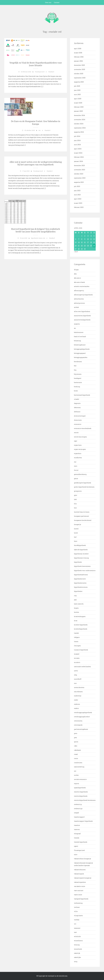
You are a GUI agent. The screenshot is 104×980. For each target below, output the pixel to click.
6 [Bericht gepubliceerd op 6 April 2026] (76, 239)
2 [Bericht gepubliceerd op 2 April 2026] (85, 236)
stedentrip (78, 804)
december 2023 (79, 165)
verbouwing (78, 903)
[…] (42, 86)
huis (76, 541)
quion (76, 742)
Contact (57, 2)
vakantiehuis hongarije (83, 859)
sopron (77, 783)
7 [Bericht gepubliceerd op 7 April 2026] (79, 239)
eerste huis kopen (80, 437)
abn (75, 274)
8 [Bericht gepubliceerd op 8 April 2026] (82, 239)
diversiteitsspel (80, 416)
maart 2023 (78, 203)
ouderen (77, 704)
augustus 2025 (79, 82)
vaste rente (78, 895)
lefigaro (77, 637)
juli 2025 (77, 86)
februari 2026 (79, 57)
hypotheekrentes (80, 583)
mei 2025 (77, 94)
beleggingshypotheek (82, 349)
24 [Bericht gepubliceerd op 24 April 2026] (88, 246)
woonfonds (78, 949)
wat (44, 238)
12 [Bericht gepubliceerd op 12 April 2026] (94, 239)
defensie (77, 412)
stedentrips (78, 809)
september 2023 (80, 178)
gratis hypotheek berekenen (84, 487)
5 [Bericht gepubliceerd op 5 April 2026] (94, 236)
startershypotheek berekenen (85, 800)
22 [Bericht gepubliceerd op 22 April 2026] (82, 246)
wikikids (77, 936)
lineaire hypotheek (81, 650)
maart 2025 (78, 103)
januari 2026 (78, 61)
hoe (75, 508)
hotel (76, 533)
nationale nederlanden (82, 667)
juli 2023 (77, 186)
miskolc (77, 662)
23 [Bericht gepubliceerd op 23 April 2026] (85, 246)
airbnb (76, 307)
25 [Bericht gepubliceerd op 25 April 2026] (91, 246)
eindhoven (78, 458)
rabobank (77, 750)
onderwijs (78, 696)
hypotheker (78, 591)
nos (75, 683)
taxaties (77, 825)
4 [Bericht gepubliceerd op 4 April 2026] (91, 236)
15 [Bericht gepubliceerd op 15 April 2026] (82, 242)
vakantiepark (79, 874)
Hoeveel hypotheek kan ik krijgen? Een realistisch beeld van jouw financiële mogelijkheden (36, 230)
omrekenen (78, 692)
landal (76, 633)
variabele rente (80, 886)
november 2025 (80, 69)
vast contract (79, 890)
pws (75, 738)
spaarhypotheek (80, 788)
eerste (76, 433)
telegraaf (77, 834)
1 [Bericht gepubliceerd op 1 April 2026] (82, 236)
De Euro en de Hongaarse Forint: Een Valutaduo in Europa (36, 122)
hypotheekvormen (81, 587)
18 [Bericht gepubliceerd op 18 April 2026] (91, 242)
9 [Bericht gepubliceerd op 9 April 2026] (85, 239)
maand (77, 654)
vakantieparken (80, 882)
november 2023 (80, 170)
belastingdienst (80, 345)
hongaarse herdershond (83, 520)
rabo (76, 746)
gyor (76, 495)
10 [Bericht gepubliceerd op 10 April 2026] (88, 239)
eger (76, 441)
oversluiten (78, 721)
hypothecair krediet (81, 554)
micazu (77, 658)
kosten (77, 612)
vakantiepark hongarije (83, 878)
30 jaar (76, 270)
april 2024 (78, 149)
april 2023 (78, 199)
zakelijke (77, 957)
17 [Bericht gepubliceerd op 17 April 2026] (88, 242)
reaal (76, 754)
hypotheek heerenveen (82, 566)
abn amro (77, 278)
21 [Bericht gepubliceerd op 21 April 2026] (79, 246)
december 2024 (79, 115)
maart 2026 (78, 53)
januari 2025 (78, 111)
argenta (77, 324)
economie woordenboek (83, 428)
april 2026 (78, 49)
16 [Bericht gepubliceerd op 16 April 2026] (85, 242)
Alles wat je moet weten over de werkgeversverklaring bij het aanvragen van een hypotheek (36, 163)
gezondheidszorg (80, 474)
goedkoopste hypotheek (83, 483)
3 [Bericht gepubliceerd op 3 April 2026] (88, 236)
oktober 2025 (79, 74)
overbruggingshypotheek (83, 712)
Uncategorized (40, 72)
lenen (40, 238)
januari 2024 (78, 161)
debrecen (77, 407)
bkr (75, 366)
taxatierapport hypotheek (83, 821)
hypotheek (34, 238)
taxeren (77, 829)
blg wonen (78, 374)
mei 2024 (77, 145)
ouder (76, 700)
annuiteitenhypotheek (82, 320)
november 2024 (80, 120)
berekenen (78, 362)
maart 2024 (78, 153)
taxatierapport (79, 817)
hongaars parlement (82, 516)
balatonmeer (79, 332)
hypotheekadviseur (81, 575)
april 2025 (78, 99)
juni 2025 (77, 90)
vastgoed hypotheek (81, 899)
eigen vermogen (80, 449)
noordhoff (78, 679)
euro (76, 466)
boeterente (78, 382)
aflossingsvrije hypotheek (83, 295)
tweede (77, 838)
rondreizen (78, 763)
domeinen (78, 420)
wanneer (77, 928)
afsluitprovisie (79, 303)
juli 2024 (77, 136)
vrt (75, 924)
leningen (77, 646)
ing (75, 596)
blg (75, 370)
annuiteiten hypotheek (82, 316)
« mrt (76, 252)
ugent (76, 846)
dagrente (77, 403)
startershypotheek (81, 796)
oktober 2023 (79, 174)
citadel (77, 399)
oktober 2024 (79, 124)
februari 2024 (79, 157)
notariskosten (79, 687)
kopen (76, 608)
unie (76, 854)
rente (76, 758)
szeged (76, 813)
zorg (76, 961)
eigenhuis (78, 453)
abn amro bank (79, 282)
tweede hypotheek (81, 842)
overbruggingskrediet (82, 717)
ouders (76, 708)
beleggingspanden (81, 357)
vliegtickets (78, 916)
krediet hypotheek (81, 625)
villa (76, 911)
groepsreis (78, 491)
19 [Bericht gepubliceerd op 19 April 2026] (94, 242)
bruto (76, 391)
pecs (76, 733)
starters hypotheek (81, 792)
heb (75, 499)
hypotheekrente (80, 579)
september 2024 (80, 128)
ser (75, 771)
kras (76, 621)
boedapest (78, 378)
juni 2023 (77, 191)
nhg (75, 675)
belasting (77, 341)
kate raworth (79, 604)
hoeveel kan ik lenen (82, 512)
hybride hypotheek (81, 550)
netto (76, 671)
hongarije (78, 524)
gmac (76, 478)
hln (75, 504)
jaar (75, 600)
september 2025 (80, 78)
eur (40, 130)
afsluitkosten (79, 299)
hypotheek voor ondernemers (85, 570)
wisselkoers (78, 941)
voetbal (77, 920)
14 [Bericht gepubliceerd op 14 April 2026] (79, 242)
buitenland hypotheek (82, 395)
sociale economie (80, 779)
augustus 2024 (79, 132)
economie (78, 424)
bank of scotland (80, 336)
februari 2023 (79, 207)
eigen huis (78, 445)
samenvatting (79, 767)
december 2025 (79, 65)
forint (76, 470)
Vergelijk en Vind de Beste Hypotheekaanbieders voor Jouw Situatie (36, 64)
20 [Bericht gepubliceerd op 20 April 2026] (76, 246)
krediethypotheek (81, 629)
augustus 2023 (79, 182)
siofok (76, 775)
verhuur (77, 907)
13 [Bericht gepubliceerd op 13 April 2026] (76, 242)
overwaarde (78, 725)
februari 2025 (79, 107)
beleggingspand (80, 353)
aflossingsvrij (79, 291)
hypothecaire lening (81, 558)
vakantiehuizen (80, 870)
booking (77, 387)
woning (77, 945)
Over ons (48, 2)
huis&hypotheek (80, 545)
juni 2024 (77, 140)
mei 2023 (77, 195)
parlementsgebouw (81, 729)
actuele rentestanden (82, 286)
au (75, 328)
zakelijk (77, 953)
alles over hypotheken (82, 311)
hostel (76, 529)
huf (75, 537)
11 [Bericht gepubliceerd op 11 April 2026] (91, 239)
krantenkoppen (80, 616)
